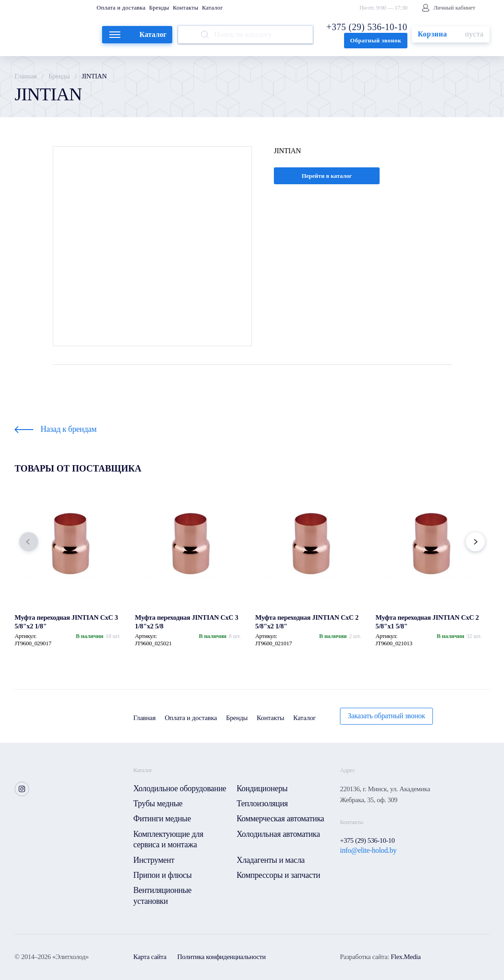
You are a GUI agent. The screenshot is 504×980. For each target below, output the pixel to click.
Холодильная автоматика (278, 834)
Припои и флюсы (163, 875)
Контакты (185, 8)
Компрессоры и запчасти (278, 875)
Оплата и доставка (121, 8)
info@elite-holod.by (368, 850)
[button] (29, 542)
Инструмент (154, 860)
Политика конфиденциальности (221, 957)
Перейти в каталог (327, 176)
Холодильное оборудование (180, 788)
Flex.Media (406, 957)
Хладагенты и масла (270, 860)
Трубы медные (158, 804)
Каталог (212, 8)
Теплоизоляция (262, 804)
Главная (26, 76)
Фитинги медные (162, 819)
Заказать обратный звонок (386, 716)
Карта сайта (150, 957)
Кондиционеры (262, 788)
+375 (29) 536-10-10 (367, 27)
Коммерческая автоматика (280, 819)
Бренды (159, 8)
